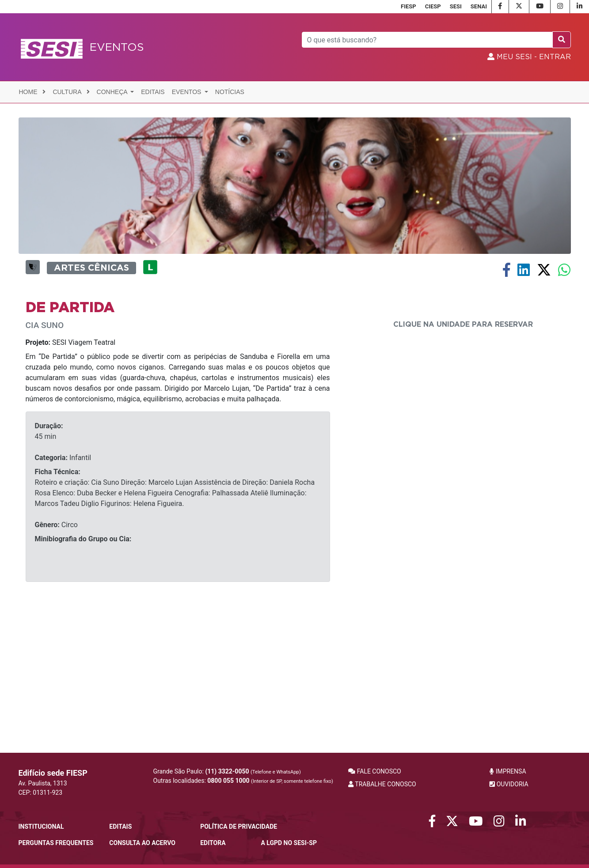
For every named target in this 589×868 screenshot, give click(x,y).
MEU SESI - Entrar (529, 57)
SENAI (479, 6)
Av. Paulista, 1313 (43, 783)
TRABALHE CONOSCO (382, 784)
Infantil (63, 586)
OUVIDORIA (509, 784)
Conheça (113, 92)
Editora (213, 843)
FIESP (408, 6)
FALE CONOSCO (375, 771)
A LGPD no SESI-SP (289, 843)
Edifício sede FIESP (53, 773)
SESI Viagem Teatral (71, 471)
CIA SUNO (45, 454)
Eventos (188, 92)
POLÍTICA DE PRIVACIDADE (239, 826)
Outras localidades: (243, 781)
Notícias (230, 92)
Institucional (41, 826)
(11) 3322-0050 (227, 771)
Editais (153, 92)
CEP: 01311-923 (41, 793)
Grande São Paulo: (227, 771)
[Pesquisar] (427, 40)
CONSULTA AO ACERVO (142, 843)
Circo (56, 653)
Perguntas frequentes (56, 843)
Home (32, 92)
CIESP (433, 6)
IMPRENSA (508, 771)
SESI (456, 6)
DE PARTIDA (70, 436)
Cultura (71, 92)
